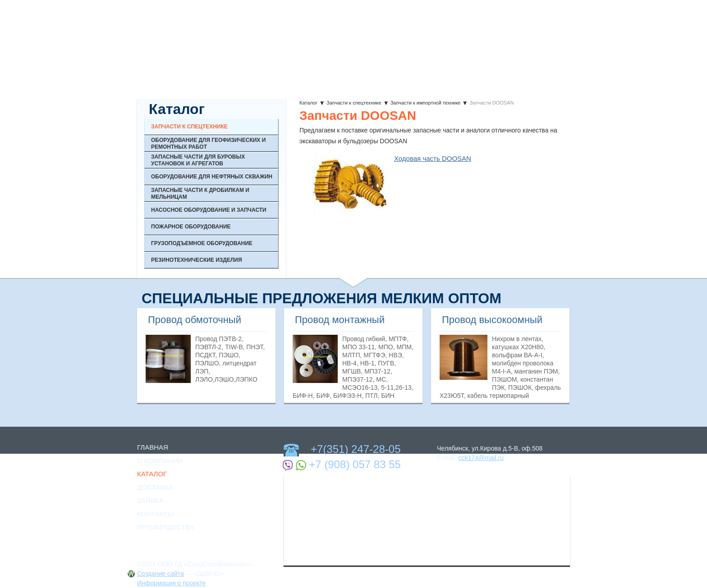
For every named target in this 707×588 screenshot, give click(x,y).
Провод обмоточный (195, 320)
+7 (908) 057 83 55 (355, 464)
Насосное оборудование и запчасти (209, 210)
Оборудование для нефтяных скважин (212, 177)
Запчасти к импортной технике (426, 103)
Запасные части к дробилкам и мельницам (200, 193)
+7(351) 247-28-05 (356, 449)
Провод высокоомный (492, 320)
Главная (153, 447)
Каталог (308, 103)
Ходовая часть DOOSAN (433, 158)
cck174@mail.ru (481, 458)
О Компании (160, 461)
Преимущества (166, 527)
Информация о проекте (172, 583)
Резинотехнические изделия (197, 260)
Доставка (155, 487)
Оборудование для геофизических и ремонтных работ (208, 143)
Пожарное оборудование (191, 227)
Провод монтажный (340, 320)
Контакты (155, 514)
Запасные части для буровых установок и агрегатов (198, 160)
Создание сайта (161, 574)
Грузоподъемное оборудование (202, 243)
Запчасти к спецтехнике (354, 103)
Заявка (150, 500)
